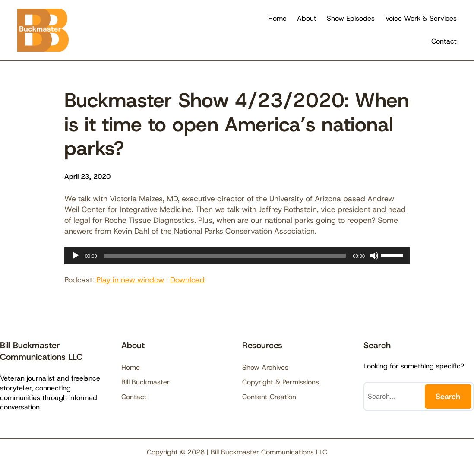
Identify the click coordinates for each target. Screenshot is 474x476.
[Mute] (374, 256)
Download (187, 280)
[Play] (76, 256)
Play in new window (130, 280)
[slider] (225, 256)
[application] (237, 256)
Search (448, 397)
